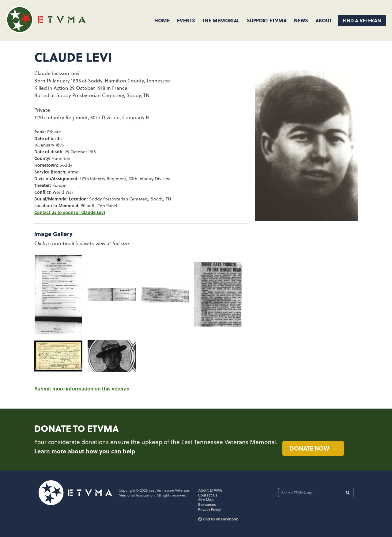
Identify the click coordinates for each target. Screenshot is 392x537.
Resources (207, 505)
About (324, 20)
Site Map (206, 500)
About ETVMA (210, 490)
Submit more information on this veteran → (85, 388)
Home (162, 20)
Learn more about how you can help (85, 451)
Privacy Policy (209, 509)
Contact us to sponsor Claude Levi (70, 212)
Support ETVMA (267, 20)
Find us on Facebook (218, 519)
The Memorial (221, 20)
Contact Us (208, 495)
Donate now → (313, 448)
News (301, 20)
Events (186, 20)
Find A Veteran (362, 20)
